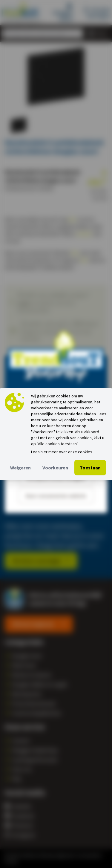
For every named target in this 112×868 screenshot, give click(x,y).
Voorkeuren (55, 468)
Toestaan (90, 468)
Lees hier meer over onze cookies (62, 452)
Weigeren (20, 468)
